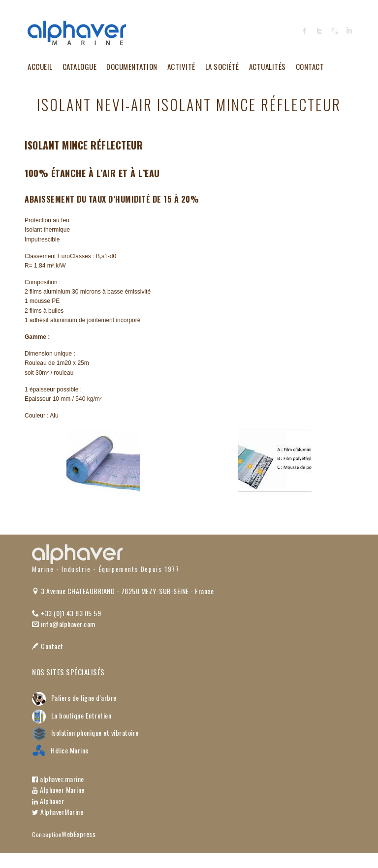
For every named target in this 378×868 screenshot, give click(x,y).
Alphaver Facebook (305, 31)
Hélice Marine (60, 750)
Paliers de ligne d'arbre (74, 698)
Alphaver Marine (58, 790)
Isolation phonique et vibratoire (85, 733)
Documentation (132, 66)
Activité (181, 66)
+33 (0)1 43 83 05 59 (66, 613)
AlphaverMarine (58, 812)
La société (222, 66)
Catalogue (80, 66)
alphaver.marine (58, 779)
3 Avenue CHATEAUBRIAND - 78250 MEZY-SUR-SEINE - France (123, 591)
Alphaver (48, 801)
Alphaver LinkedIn (349, 31)
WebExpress (79, 834)
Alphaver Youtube (334, 31)
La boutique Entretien (72, 715)
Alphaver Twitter (319, 31)
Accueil (40, 66)
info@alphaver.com (64, 624)
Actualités (268, 66)
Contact (310, 66)
